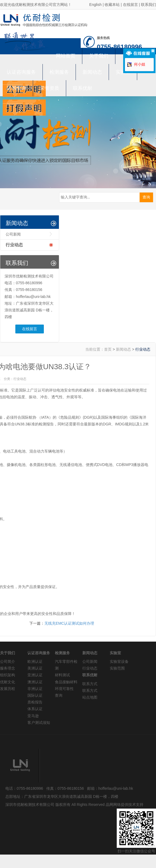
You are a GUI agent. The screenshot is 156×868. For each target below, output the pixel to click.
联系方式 (90, 684)
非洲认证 (35, 689)
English (95, 5)
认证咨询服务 (21, 72)
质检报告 (35, 702)
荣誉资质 (49, 88)
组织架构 (8, 675)
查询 (59, 695)
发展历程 (8, 689)
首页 (108, 349)
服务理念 (8, 668)
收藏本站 (112, 5)
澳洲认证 (35, 682)
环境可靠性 (64, 689)
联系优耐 (83, 88)
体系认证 (35, 709)
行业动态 (14, 245)
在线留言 (130, 5)
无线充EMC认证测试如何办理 (69, 623)
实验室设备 (119, 661)
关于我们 (99, 56)
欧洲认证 (35, 661)
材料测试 (62, 675)
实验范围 (117, 668)
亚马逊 (33, 716)
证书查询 (16, 88)
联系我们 (148, 5)
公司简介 (8, 661)
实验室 (123, 72)
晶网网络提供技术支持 (125, 805)
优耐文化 (8, 682)
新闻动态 (92, 72)
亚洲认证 (35, 675)
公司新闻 (13, 234)
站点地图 (90, 697)
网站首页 (66, 56)
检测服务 (59, 72)
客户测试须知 (39, 723)
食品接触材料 (66, 682)
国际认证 (35, 695)
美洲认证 (35, 668)
